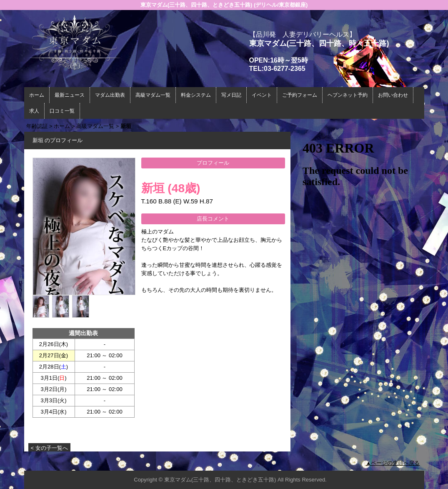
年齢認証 (37, 126)
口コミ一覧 (62, 111)
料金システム (196, 95)
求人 (34, 111)
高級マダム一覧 (153, 95)
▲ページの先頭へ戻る (393, 463)
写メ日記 (231, 95)
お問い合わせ (393, 95)
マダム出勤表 (110, 95)
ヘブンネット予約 (348, 95)
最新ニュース (70, 95)
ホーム (37, 95)
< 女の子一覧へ (49, 448)
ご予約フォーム (300, 95)
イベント (262, 95)
